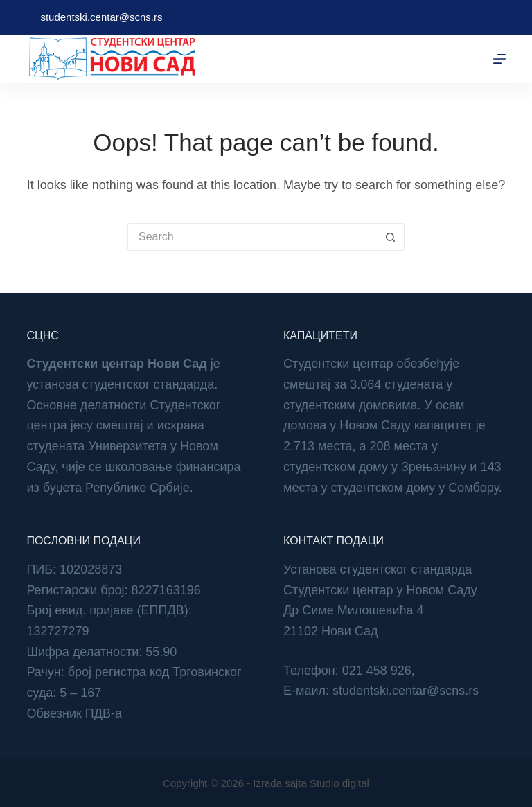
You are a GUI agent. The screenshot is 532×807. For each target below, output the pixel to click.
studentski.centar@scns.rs (101, 17)
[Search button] (391, 237)
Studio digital (339, 783)
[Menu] (499, 59)
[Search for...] (252, 237)
